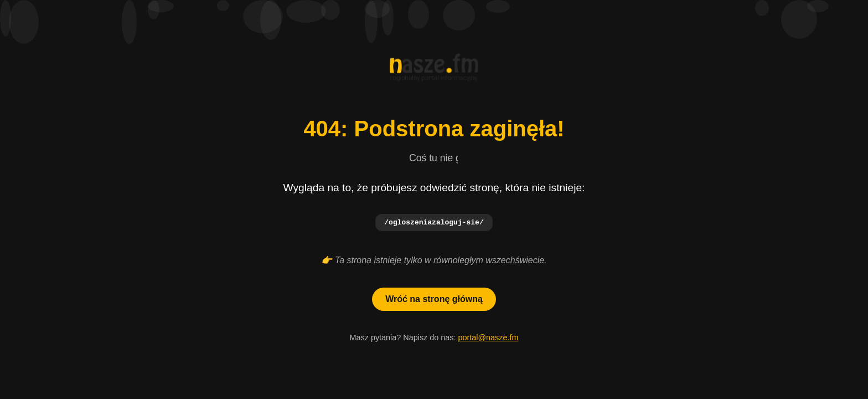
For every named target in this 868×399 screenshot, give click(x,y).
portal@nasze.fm (488, 338)
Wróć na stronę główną (434, 300)
